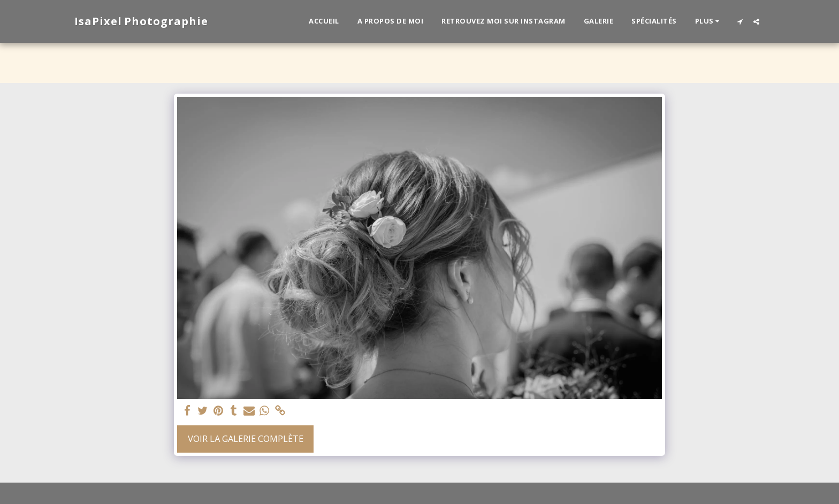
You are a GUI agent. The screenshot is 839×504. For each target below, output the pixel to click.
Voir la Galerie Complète (246, 438)
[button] (740, 21)
